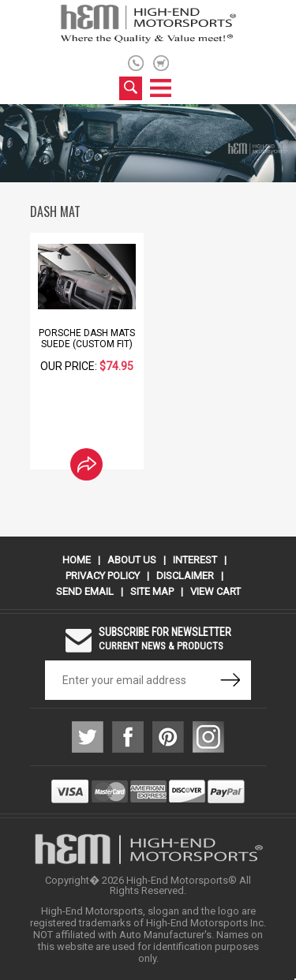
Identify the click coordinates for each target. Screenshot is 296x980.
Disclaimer (185, 576)
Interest (195, 560)
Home (77, 560)
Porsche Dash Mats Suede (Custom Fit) (87, 339)
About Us (132, 560)
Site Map (152, 591)
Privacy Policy (103, 576)
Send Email (85, 591)
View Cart (215, 591)
